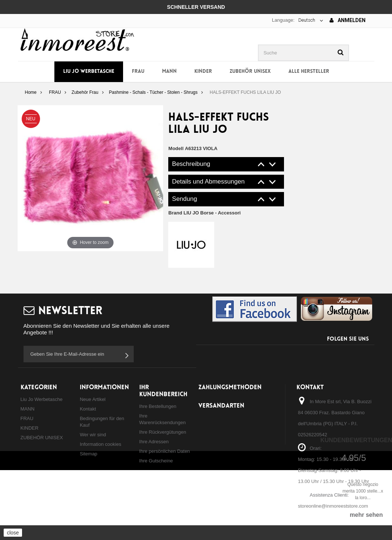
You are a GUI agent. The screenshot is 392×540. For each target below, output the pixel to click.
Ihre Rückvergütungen (163, 432)
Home (30, 92)
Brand (204, 213)
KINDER (203, 72)
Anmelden (348, 20)
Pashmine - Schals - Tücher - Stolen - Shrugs (153, 92)
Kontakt (88, 409)
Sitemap (89, 454)
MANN (169, 72)
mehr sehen (366, 515)
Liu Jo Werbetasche (89, 72)
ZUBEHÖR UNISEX (250, 72)
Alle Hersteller (309, 72)
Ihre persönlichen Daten (165, 451)
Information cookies (100, 444)
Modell (176, 148)
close (13, 533)
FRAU (138, 72)
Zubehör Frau (85, 92)
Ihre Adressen (154, 442)
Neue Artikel (93, 399)
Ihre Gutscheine (156, 461)
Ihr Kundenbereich (163, 391)
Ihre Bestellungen (158, 406)
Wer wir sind (93, 435)
